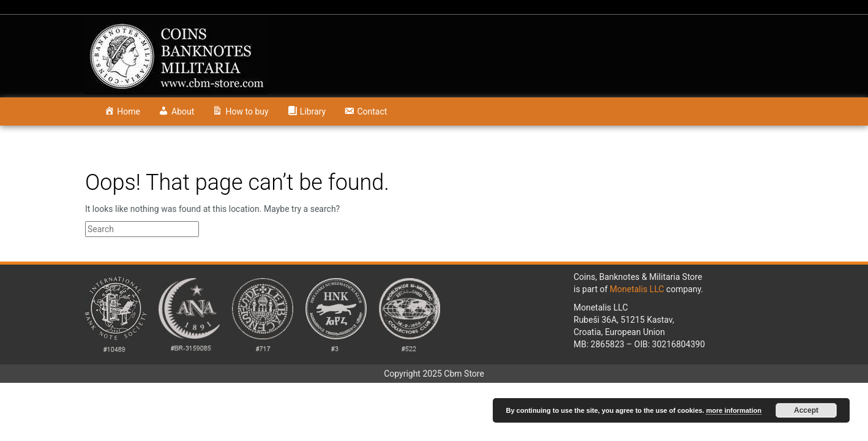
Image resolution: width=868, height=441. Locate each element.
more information (733, 410)
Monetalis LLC (637, 289)
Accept (806, 410)
